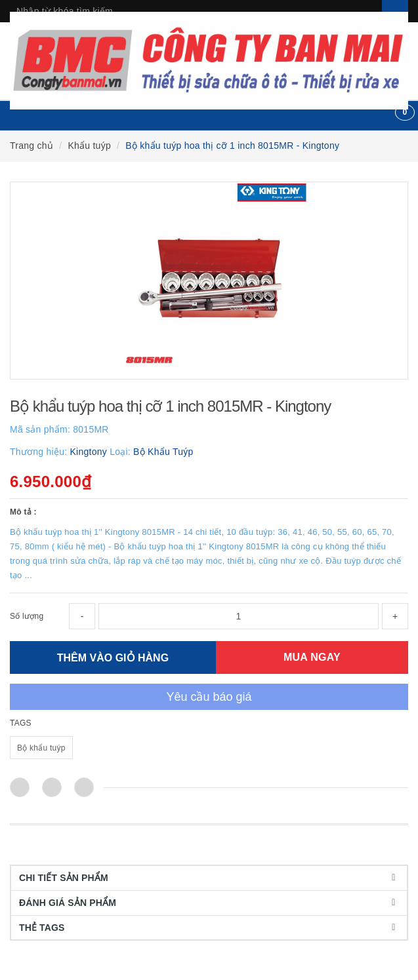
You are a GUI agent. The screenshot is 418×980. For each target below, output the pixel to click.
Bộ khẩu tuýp (41, 748)
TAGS (21, 723)
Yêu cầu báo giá (209, 697)
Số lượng (27, 616)
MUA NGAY (312, 657)
